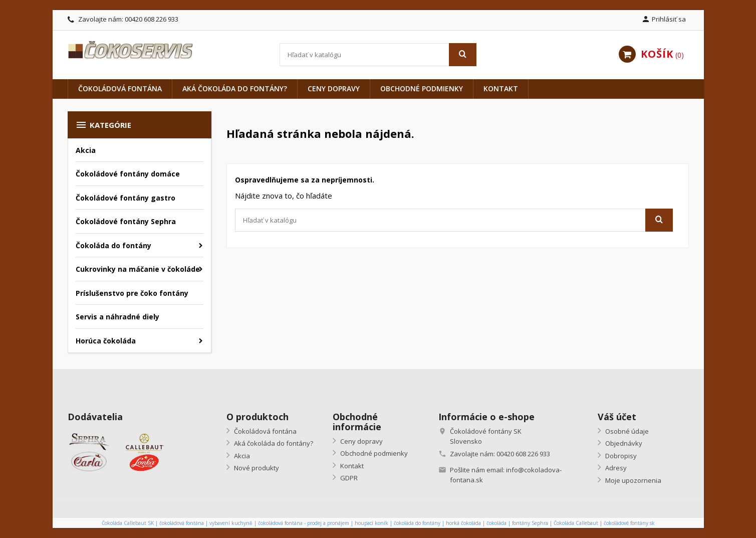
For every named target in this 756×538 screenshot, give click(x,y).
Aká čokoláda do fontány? (235, 88)
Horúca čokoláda (106, 341)
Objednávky (623, 443)
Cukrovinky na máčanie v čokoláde (138, 269)
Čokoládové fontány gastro (125, 198)
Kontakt (501, 88)
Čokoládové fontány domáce (128, 174)
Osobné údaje (626, 431)
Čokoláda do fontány (113, 245)
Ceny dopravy (334, 88)
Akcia (86, 150)
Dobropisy (620, 456)
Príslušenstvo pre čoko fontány (132, 293)
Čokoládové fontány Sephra (126, 221)
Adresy (615, 468)
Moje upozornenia (633, 480)
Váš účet (617, 417)
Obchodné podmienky (422, 88)
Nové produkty (256, 468)
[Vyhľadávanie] (378, 55)
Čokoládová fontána (120, 88)
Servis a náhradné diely (117, 317)
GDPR (348, 478)
